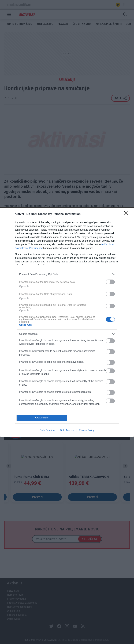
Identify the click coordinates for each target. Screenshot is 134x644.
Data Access (67, 430)
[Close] (127, 214)
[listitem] (67, 274)
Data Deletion (47, 430)
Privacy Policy (87, 430)
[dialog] (67, 322)
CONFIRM (42, 418)
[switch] (110, 282)
